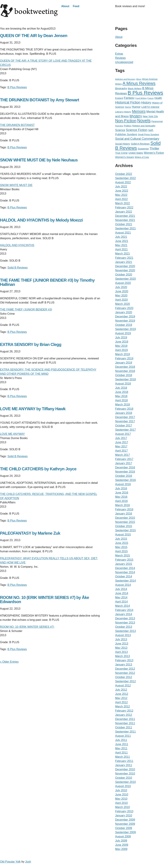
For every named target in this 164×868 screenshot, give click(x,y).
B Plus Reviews (17, 87)
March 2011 (123, 757)
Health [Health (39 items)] (158, 98)
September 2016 (125, 480)
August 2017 (123, 434)
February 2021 (124, 258)
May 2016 (121, 497)
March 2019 (123, 354)
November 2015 (125, 522)
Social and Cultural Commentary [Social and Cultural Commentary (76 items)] (137, 139)
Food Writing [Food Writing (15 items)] (141, 98)
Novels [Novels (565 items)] (144, 121)
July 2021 (121, 237)
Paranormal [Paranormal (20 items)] (157, 121)
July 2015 (121, 539)
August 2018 (123, 384)
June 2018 (122, 392)
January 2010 (124, 815)
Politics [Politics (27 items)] (128, 126)
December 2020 (125, 266)
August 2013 (123, 635)
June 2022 (122, 191)
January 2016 (124, 514)
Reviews (120, 58)
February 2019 (124, 358)
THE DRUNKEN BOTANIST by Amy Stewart (40, 100)
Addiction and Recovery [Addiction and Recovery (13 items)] (125, 79)
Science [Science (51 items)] (120, 130)
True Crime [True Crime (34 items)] (121, 153)
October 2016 (124, 476)
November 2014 (125, 572)
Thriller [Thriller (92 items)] (154, 148)
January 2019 (124, 363)
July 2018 (121, 388)
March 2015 (123, 556)
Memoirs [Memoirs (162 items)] (139, 111)
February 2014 (124, 610)
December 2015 (125, 518)
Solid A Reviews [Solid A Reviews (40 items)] (140, 144)
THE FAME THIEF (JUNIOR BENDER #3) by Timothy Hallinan (47, 282)
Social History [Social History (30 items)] (123, 144)
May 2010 (121, 799)
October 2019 (124, 325)
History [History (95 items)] (146, 102)
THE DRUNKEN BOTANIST (17, 125)
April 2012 (121, 702)
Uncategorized (124, 62)
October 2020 (124, 275)
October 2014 (124, 576)
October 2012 (124, 677)
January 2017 (124, 463)
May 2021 (121, 245)
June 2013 (122, 644)
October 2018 (124, 375)
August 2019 (123, 333)
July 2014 (121, 589)
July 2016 (121, 488)
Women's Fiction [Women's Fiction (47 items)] (154, 153)
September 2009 (125, 832)
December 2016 (125, 467)
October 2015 (124, 526)
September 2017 (125, 430)
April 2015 (121, 551)
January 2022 (124, 212)
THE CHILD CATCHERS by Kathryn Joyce (38, 469)
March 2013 (123, 656)
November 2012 (125, 673)
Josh (28, 862)
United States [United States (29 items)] (136, 153)
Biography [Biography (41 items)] (121, 88)
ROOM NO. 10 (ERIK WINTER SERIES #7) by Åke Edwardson (44, 600)
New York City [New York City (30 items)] (150, 116)
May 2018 (121, 396)
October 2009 (124, 828)
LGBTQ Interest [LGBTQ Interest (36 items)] (150, 107)
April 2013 (121, 652)
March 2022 (123, 203)
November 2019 (125, 321)
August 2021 (123, 233)
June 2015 (122, 543)
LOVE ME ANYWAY (12, 434)
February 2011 (124, 761)
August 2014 (123, 585)
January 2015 (124, 564)
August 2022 (123, 182)
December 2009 (125, 820)
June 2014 (122, 593)
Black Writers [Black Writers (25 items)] (135, 88)
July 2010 (121, 790)
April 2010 (121, 803)
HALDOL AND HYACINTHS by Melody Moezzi (41, 220)
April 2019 (121, 350)
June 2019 (122, 342)
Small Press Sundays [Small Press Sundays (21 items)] (149, 135)
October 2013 (124, 627)
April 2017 (121, 451)
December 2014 (125, 568)
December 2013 (125, 618)
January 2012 (124, 715)
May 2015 (121, 547)
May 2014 (121, 597)
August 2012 (123, 686)
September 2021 (125, 228)
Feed (76, 6)
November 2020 (125, 270)
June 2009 (122, 845)
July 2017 (121, 438)
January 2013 (124, 665)
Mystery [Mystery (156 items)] (136, 116)
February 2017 (124, 459)
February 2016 (124, 509)
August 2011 (123, 736)
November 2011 (125, 723)
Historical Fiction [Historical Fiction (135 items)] (128, 102)
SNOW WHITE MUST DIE (16, 185)
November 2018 (125, 371)
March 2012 (123, 706)
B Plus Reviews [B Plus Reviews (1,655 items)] (145, 93)
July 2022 (121, 187)
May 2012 (121, 698)
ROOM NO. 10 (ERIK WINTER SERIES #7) (27, 627)
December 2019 (125, 317)
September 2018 (125, 379)
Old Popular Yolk (10, 862)
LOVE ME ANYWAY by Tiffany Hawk (33, 409)
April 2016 (121, 501)
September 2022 (125, 178)
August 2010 (123, 786)
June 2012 (122, 694)
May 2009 (121, 849)
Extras (119, 54)
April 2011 (121, 753)
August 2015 (123, 535)
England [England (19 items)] (119, 98)
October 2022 (124, 174)
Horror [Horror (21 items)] (128, 107)
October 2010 (124, 778)
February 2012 (124, 711)
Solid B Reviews (18, 268)
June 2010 (122, 795)
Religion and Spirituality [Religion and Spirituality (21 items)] (144, 126)
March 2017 (123, 455)
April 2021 (121, 249)
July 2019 (121, 337)
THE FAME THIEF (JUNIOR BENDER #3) (26, 310)
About (65, 6)
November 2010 (125, 774)
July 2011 (121, 740)
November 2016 (125, 472)
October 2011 (124, 727)
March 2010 (123, 807)
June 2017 (122, 442)
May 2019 (121, 346)
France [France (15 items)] (151, 98)
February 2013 (124, 660)
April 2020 (121, 300)
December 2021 (125, 216)
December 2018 (125, 367)
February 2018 (124, 409)
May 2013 (121, 648)
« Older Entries (9, 662)
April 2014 (121, 602)
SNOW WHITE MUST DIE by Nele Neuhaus (39, 160)
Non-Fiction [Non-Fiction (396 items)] (126, 121)
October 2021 (124, 224)
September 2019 (125, 329)
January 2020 (124, 312)
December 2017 (125, 417)
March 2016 (123, 505)
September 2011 (125, 732)
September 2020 (125, 279)
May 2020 (121, 296)
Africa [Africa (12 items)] (139, 79)
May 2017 (121, 446)
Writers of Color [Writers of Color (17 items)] (142, 157)
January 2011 (124, 765)
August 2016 (123, 484)
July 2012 (121, 690)
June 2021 (122, 241)
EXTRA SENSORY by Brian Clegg (31, 344)
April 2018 (121, 400)
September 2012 (125, 681)
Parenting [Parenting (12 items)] (119, 126)
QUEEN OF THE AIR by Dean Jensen (34, 36)
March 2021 (123, 254)
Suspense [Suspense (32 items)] (143, 149)
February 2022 (124, 207)
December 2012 (125, 669)
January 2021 (124, 262)
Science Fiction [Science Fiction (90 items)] (137, 130)
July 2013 (121, 639)
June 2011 (122, 744)
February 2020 (124, 308)
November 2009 (125, 824)
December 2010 (125, 769)
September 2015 (125, 530)
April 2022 (121, 199)
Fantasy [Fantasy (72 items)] (129, 98)
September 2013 (125, 631)
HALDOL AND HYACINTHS (17, 245)
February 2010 (124, 811)
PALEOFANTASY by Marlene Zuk (30, 533)
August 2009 (123, 836)
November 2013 (125, 623)
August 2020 (123, 283)
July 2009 (121, 841)
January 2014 (124, 614)
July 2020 (121, 287)
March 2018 (123, 405)
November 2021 (125, 220)
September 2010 (125, 782)
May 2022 (121, 195)
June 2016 (122, 493)
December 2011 (125, 719)
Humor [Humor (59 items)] (136, 107)
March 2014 (123, 606)
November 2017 (125, 421)
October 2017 (124, 426)
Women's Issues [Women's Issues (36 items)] (124, 157)
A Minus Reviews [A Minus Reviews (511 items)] (139, 83)
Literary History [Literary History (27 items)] (123, 112)
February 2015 (124, 560)
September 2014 (125, 581)
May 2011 (121, 748)
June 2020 (122, 291)
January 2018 (124, 413)
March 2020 (123, 304)
